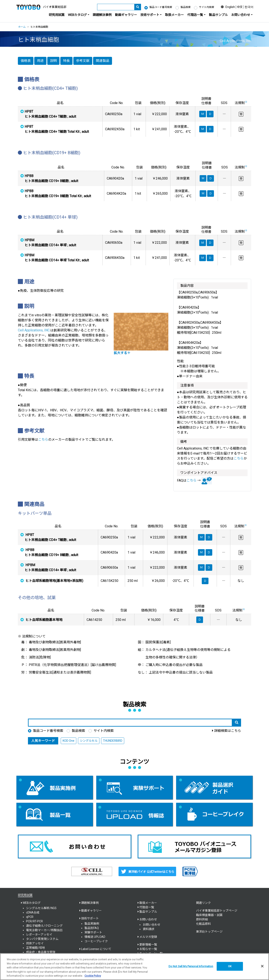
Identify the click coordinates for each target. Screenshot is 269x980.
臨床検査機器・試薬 (209, 915)
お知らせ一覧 (148, 949)
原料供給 (202, 919)
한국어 (249, 7)
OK (230, 966)
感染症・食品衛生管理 (41, 952)
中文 (240, 7)
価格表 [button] (26, 61)
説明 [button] (53, 61)
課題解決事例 (102, 15)
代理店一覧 (147, 907)
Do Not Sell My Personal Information (191, 966)
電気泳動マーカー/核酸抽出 (44, 930)
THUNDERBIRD (113, 741)
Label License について (96, 949)
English (230, 7)
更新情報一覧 (148, 945)
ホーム (22, 27)
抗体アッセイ (35, 943)
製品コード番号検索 (161, 7)
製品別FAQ (92, 928)
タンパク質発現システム (42, 939)
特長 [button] (66, 61)
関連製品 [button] (103, 61)
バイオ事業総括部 (55, 7)
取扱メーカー (174, 15)
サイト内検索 (207, 7)
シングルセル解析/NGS (41, 908)
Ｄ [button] (209, 537)
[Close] (262, 966)
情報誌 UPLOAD (95, 937)
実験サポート (93, 932)
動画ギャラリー (126, 15)
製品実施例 (92, 924)
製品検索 (186, 7)
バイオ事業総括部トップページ (217, 911)
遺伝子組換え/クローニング (44, 926)
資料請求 (149, 929)
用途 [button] (40, 61)
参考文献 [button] (83, 61)
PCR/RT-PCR (34, 921)
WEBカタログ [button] (77, 15)
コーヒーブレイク (96, 941)
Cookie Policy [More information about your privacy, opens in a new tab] (93, 976)
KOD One (69, 741)
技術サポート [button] (150, 15)
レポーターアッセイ (39, 934)
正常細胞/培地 (36, 948)
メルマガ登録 (148, 937)
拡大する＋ (122, 353)
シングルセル (89, 741)
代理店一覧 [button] (195, 15)
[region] (134, 967)
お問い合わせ (152, 925)
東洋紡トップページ (209, 932)
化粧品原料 (203, 924)
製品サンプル (218, 15)
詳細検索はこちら (228, 731)
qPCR (30, 917)
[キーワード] (116, 7)
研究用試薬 (57, 15)
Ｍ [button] (201, 537)
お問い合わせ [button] (241, 15)
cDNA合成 (33, 912)
